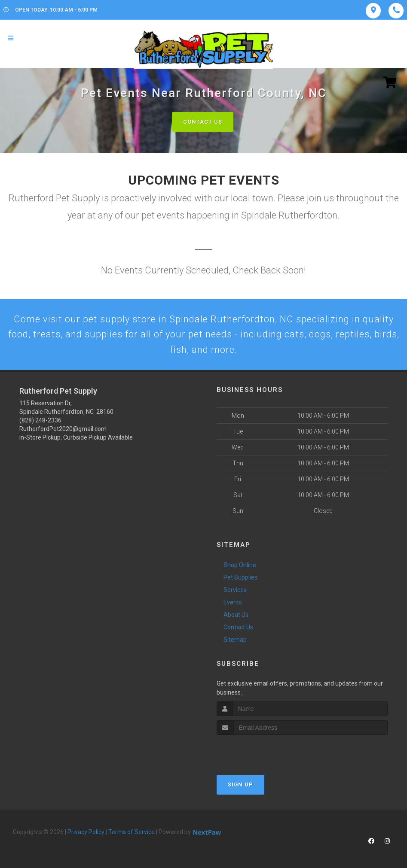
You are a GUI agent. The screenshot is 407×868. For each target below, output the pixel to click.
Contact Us (203, 122)
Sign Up (240, 785)
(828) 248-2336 (40, 420)
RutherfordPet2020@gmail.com (63, 429)
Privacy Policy (86, 832)
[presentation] (262, 751)
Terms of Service (132, 832)
